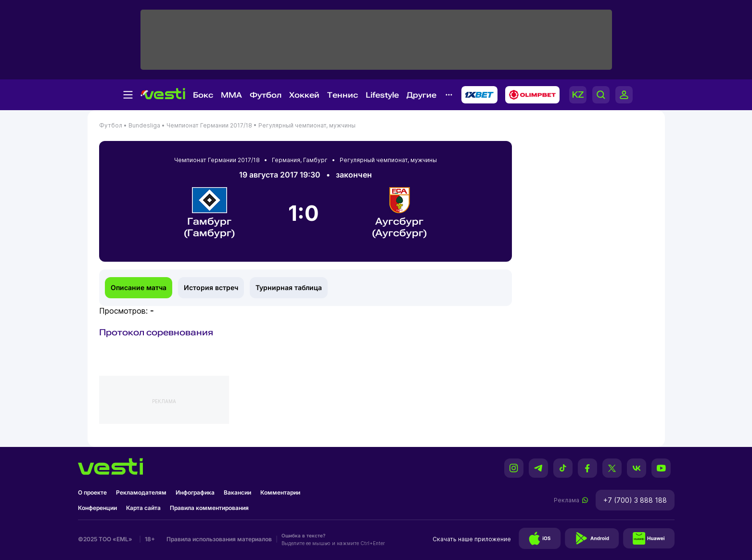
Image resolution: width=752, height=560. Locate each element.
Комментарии (280, 492)
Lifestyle (382, 95)
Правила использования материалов (219, 539)
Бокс (203, 95)
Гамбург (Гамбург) (210, 213)
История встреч (211, 287)
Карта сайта (143, 508)
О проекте (92, 492)
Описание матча (139, 287)
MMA (231, 95)
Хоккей (304, 95)
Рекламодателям (141, 492)
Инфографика (195, 492)
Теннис (343, 95)
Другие (421, 95)
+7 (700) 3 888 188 (635, 500)
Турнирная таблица (289, 287)
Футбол (266, 95)
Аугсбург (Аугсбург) (399, 213)
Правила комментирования (209, 508)
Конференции (97, 508)
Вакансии (237, 492)
